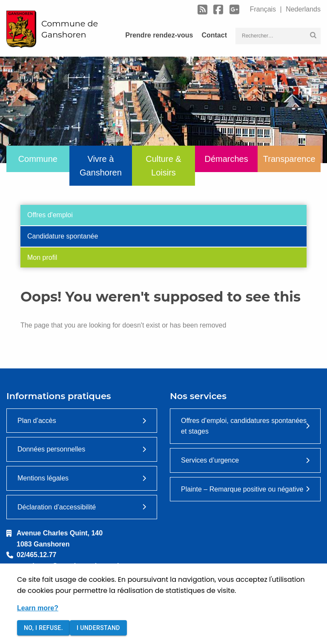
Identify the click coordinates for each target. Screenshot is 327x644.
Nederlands (302, 9)
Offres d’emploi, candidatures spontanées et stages (244, 426)
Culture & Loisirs (163, 166)
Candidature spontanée (63, 236)
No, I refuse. (43, 628)
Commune (38, 159)
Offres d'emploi (50, 215)
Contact (214, 35)
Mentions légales (43, 478)
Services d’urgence (210, 460)
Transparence (289, 159)
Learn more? (38, 608)
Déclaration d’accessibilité (57, 507)
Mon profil (42, 257)
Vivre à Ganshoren (101, 166)
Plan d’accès (37, 421)
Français (264, 9)
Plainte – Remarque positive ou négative (242, 489)
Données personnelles (51, 449)
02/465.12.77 (36, 555)
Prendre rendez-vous (159, 35)
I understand (98, 628)
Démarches (226, 159)
